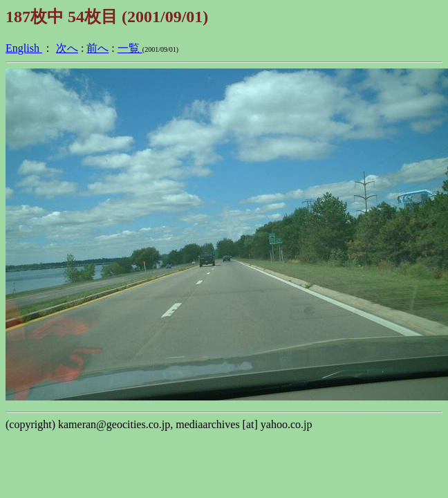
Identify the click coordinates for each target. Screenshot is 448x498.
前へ (97, 48)
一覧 (130, 48)
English (24, 48)
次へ (67, 48)
